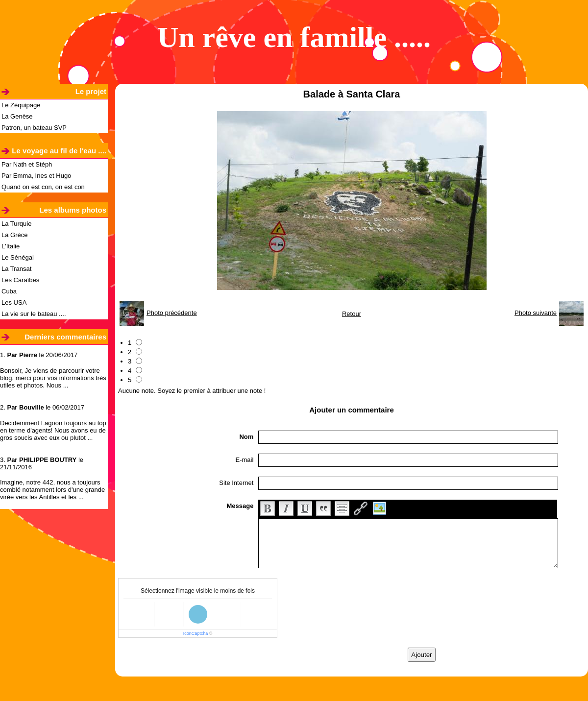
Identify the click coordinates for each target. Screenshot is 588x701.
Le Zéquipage (21, 105)
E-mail (245, 460)
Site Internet (236, 483)
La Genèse (17, 116)
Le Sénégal (18, 257)
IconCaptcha (196, 633)
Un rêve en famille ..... (294, 37)
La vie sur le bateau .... (34, 314)
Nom (246, 437)
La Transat (16, 269)
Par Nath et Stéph (27, 164)
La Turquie (16, 224)
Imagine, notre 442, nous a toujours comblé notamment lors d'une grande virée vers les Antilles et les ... (52, 490)
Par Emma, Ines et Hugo (36, 176)
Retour (352, 314)
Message (240, 506)
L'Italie (11, 246)
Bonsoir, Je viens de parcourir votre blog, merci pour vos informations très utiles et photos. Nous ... (53, 378)
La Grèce (14, 235)
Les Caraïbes (20, 280)
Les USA (14, 302)
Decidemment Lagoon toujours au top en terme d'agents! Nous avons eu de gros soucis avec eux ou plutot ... (53, 430)
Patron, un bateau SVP (34, 128)
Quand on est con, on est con (43, 187)
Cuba (9, 291)
